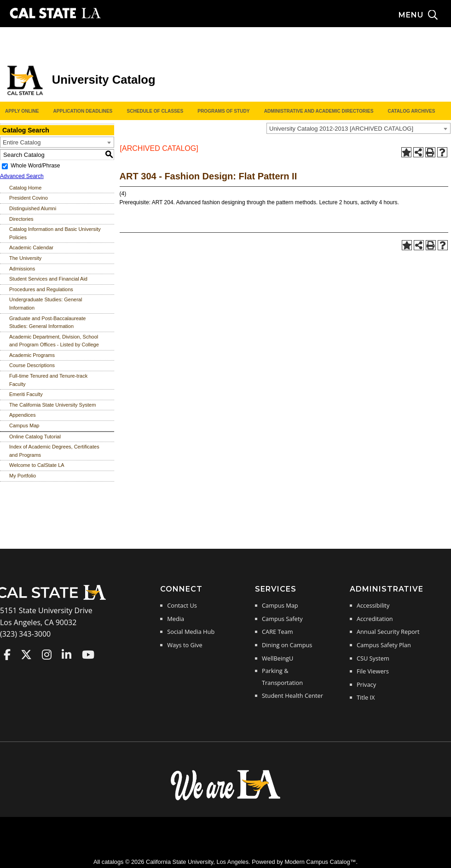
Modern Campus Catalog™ (320, 862)
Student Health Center (292, 696)
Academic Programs (32, 355)
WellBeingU (278, 658)
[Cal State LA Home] (54, 599)
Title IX (366, 697)
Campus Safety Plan (384, 645)
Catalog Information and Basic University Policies (55, 233)
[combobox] (358, 128)
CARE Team (278, 632)
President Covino (29, 198)
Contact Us (182, 605)
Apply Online (22, 111)
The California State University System (52, 405)
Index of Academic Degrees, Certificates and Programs (54, 451)
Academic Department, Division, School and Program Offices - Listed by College (54, 341)
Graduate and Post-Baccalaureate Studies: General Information (47, 322)
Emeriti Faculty (26, 394)
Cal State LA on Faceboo (7, 655)
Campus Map (24, 425)
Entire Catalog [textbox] (22, 142)
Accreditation (375, 619)
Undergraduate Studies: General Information (46, 304)
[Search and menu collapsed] (425, 15)
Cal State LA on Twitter (26, 655)
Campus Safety (282, 619)
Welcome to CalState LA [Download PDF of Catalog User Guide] (37, 465)
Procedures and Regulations (41, 289)
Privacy (366, 684)
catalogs (113, 862)
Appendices (23, 415)
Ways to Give (185, 645)
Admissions (22, 269)
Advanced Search (22, 176)
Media (176, 619)
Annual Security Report (388, 632)
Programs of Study (223, 111)
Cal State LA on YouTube (88, 655)
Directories (21, 219)
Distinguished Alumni (33, 208)
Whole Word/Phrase (35, 166)
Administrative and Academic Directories (319, 111)
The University (25, 258)
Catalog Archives (411, 111)
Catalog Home (25, 188)
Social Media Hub (191, 632)
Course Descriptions (32, 365)
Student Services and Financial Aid (48, 279)
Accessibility (373, 605)
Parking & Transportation (282, 677)
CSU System (373, 658)
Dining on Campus (287, 645)
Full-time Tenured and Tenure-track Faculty (48, 380)
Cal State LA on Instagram (47, 655)
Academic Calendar (31, 247)
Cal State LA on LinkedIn (66, 655)
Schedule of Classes (155, 111)
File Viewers (373, 671)
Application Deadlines (83, 111)
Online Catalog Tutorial (35, 437)
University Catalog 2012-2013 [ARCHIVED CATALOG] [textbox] (341, 129)
